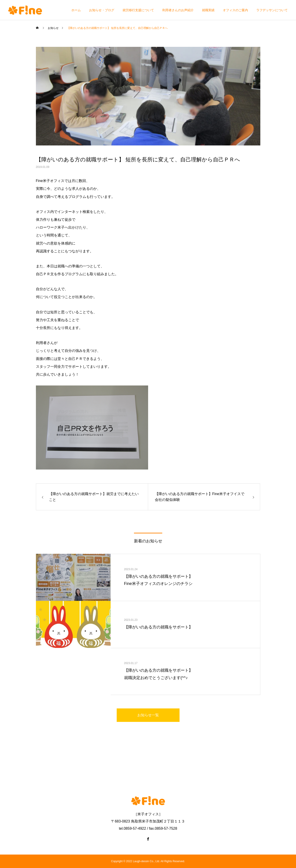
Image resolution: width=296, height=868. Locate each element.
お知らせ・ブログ (102, 10)
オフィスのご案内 (235, 10)
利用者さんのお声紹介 (178, 10)
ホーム (76, 10)
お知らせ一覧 (148, 715)
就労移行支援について (138, 10)
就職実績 (208, 10)
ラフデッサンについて (272, 10)
